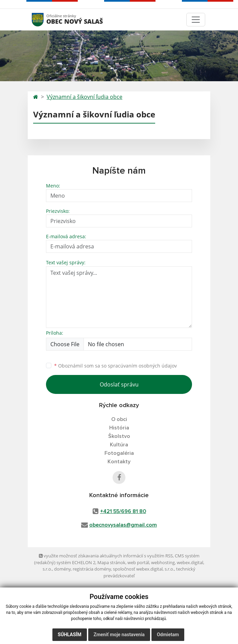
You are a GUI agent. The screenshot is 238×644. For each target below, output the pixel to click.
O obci (119, 419)
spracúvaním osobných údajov (142, 366)
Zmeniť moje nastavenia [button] (119, 635)
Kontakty (119, 462)
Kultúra (119, 445)
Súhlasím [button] (70, 635)
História (119, 428)
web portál (138, 562)
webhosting (163, 562)
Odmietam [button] (168, 635)
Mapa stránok (111, 562)
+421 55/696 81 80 (123, 511)
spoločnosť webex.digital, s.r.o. (144, 569)
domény (62, 569)
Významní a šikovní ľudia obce (85, 97)
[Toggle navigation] (196, 20)
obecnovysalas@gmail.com (123, 525)
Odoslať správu (119, 384)
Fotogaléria (119, 453)
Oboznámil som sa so (115, 366)
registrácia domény (92, 569)
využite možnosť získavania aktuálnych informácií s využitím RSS (106, 556)
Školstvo (119, 436)
